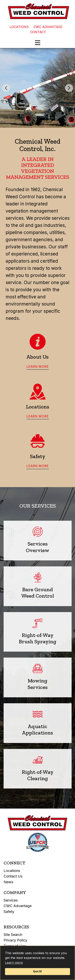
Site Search (13, 935)
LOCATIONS (19, 27)
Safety (9, 912)
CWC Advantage (18, 906)
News (8, 882)
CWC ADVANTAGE (48, 27)
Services (11, 900)
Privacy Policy (15, 940)
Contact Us (13, 876)
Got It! (37, 971)
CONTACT (38, 32)
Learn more (14, 963)
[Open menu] (38, 43)
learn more (38, 367)
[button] (6, 88)
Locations (12, 871)
